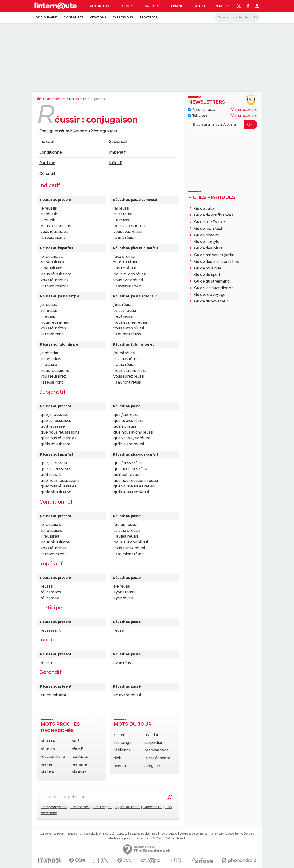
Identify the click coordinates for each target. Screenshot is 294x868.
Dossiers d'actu (202, 110)
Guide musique (208, 268)
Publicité (109, 834)
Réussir (75, 99)
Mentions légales (119, 838)
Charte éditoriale (90, 834)
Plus (222, 6)
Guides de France (210, 222)
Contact (122, 834)
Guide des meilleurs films (216, 262)
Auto (200, 6)
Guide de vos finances (214, 215)
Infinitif (116, 163)
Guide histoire (206, 235)
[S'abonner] (223, 125)
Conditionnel (51, 152)
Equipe (73, 834)
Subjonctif (118, 141)
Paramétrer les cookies (224, 834)
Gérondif (47, 174)
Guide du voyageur (211, 301)
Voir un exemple (244, 110)
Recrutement (168, 834)
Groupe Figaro (141, 838)
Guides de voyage (210, 295)
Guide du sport (207, 275)
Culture (152, 6)
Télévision (198, 116)
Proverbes (148, 17)
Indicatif (47, 141)
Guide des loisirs (208, 248)
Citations (98, 17)
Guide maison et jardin (214, 255)
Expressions (123, 17)
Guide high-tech (209, 228)
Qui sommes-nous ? (53, 834)
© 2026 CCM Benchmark (169, 838)
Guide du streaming (212, 281)
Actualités (100, 6)
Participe (47, 163)
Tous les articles (139, 834)
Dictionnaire (46, 17)
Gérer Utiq (248, 834)
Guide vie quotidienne (214, 288)
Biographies (73, 17)
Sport (128, 6)
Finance (178, 6)
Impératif (117, 152)
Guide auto (204, 209)
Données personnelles (193, 834)
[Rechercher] (237, 17)
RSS (155, 834)
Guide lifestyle (207, 242)
